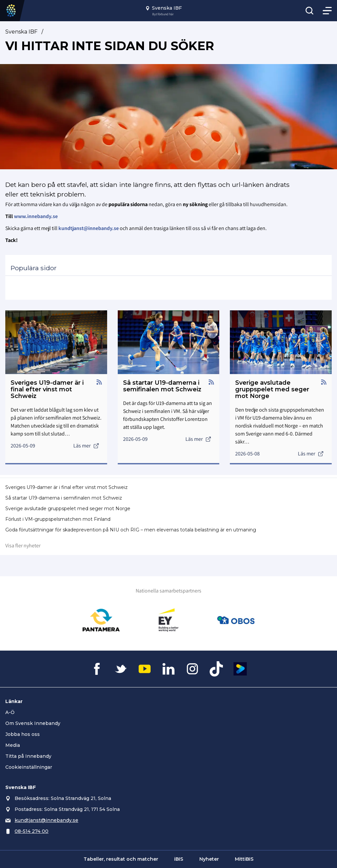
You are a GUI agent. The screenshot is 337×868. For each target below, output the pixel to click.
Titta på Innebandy (28, 756)
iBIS (179, 859)
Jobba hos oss (23, 734)
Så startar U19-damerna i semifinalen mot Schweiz (64, 498)
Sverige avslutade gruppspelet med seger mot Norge (68, 509)
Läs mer (86, 446)
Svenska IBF (21, 32)
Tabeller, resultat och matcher (121, 859)
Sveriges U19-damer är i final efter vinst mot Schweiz (67, 487)
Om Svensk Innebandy (33, 723)
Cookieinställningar (29, 767)
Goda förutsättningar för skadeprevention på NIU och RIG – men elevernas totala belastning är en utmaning (131, 530)
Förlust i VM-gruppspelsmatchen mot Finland (58, 519)
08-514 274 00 (32, 831)
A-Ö (10, 712)
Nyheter (209, 859)
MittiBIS (244, 859)
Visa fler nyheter (23, 546)
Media (13, 745)
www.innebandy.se (36, 216)
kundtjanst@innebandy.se (46, 820)
